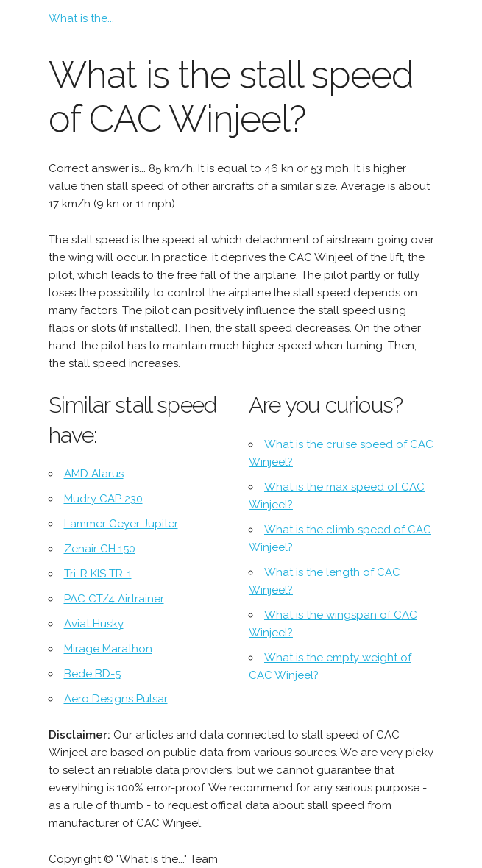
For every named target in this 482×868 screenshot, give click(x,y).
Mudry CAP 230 (103, 499)
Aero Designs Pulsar (116, 699)
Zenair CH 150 (100, 549)
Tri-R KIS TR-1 (98, 574)
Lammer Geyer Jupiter (121, 524)
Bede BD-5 (92, 674)
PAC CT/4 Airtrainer (114, 599)
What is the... (81, 18)
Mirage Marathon (108, 649)
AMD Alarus (94, 474)
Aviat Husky (94, 624)
